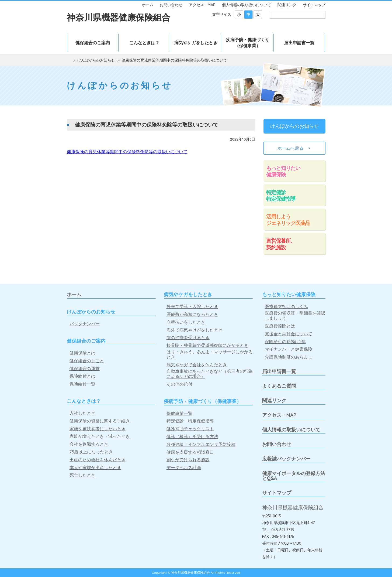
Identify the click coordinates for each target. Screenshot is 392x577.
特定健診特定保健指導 (281, 195)
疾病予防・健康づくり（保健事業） (248, 43)
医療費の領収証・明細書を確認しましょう (295, 316)
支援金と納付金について (289, 334)
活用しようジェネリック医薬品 (288, 220)
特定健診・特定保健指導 (190, 421)
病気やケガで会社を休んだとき (197, 365)
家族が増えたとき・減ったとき (100, 436)
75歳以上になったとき (91, 452)
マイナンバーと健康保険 (289, 349)
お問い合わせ (171, 5)
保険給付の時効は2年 (285, 342)
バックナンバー (85, 324)
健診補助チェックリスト (190, 429)
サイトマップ (314, 5)
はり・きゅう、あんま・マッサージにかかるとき (210, 354)
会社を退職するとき (89, 444)
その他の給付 (179, 384)
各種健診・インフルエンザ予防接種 (201, 444)
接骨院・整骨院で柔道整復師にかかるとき (207, 345)
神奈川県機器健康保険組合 (119, 17)
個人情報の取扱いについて (291, 430)
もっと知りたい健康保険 (283, 171)
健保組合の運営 (85, 369)
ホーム (148, 5)
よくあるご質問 (279, 386)
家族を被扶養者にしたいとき (98, 429)
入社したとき (82, 413)
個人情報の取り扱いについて (247, 5)
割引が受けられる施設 (188, 460)
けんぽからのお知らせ (96, 60)
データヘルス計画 (184, 468)
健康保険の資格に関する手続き (100, 421)
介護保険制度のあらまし (289, 357)
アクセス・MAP (202, 5)
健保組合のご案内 (93, 43)
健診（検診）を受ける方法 (192, 437)
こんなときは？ (144, 43)
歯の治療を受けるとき (188, 338)
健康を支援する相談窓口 (190, 452)
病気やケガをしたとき (196, 43)
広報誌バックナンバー (286, 459)
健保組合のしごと (87, 361)
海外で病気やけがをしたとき (195, 330)
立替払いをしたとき (186, 322)
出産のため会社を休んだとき (98, 460)
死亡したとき (82, 475)
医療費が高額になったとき (192, 314)
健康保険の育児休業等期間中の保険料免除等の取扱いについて (127, 152)
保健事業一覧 (179, 413)
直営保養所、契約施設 (281, 244)
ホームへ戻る (294, 148)
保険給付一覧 (82, 384)
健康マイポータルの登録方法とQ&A (294, 476)
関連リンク (287, 5)
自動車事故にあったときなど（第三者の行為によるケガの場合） (210, 374)
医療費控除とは (280, 326)
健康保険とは (82, 353)
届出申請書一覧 (299, 43)
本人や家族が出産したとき (95, 468)
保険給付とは (82, 376)
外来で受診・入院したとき (192, 307)
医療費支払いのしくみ (286, 307)
